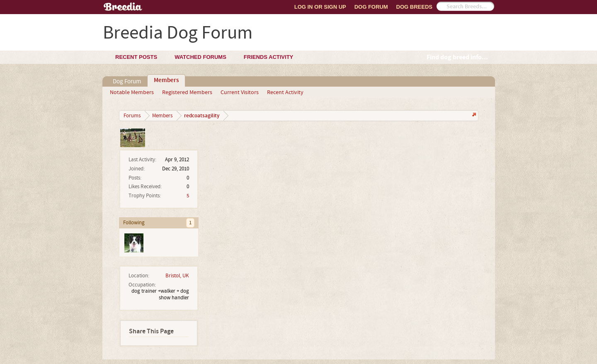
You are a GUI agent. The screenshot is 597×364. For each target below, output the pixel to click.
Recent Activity (285, 92)
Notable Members (132, 92)
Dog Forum (371, 7)
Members (166, 80)
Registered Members (187, 92)
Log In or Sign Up (320, 7)
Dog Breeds (414, 7)
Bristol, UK (177, 276)
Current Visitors (240, 92)
